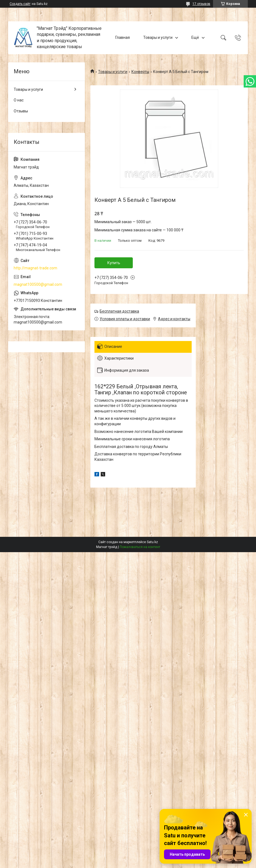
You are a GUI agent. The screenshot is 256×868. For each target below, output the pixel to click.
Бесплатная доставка (119, 311)
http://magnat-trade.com (35, 268)
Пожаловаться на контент (140, 547)
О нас (19, 100)
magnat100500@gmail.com (38, 284)
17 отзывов (201, 4)
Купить (114, 263)
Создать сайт (20, 4)
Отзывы (21, 111)
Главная (123, 37)
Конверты (140, 72)
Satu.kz (152, 542)
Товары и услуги (158, 37)
